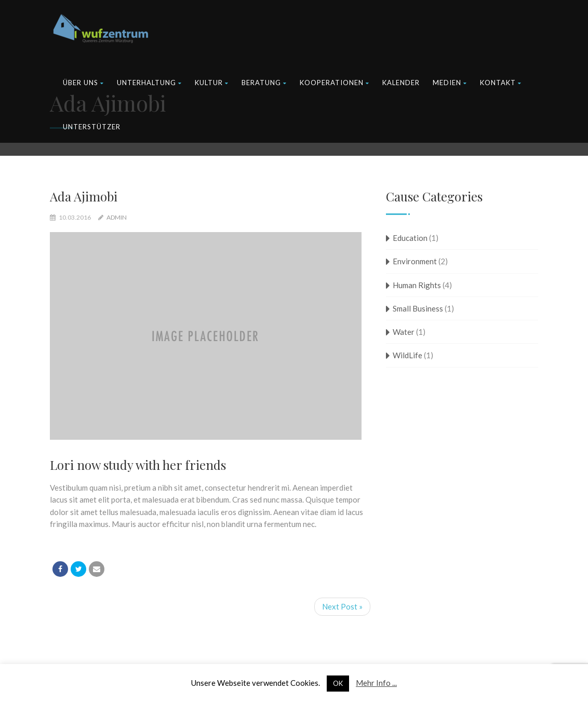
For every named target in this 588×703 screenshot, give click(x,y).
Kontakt (501, 83)
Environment (415, 261)
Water (404, 332)
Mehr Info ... (376, 683)
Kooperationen (335, 83)
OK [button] (338, 683)
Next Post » (342, 606)
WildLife (407, 355)
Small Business (418, 308)
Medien (450, 83)
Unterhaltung (149, 83)
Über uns (83, 83)
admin (117, 217)
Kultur (212, 83)
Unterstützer (92, 127)
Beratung (264, 83)
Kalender (401, 83)
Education (410, 238)
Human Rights (417, 285)
